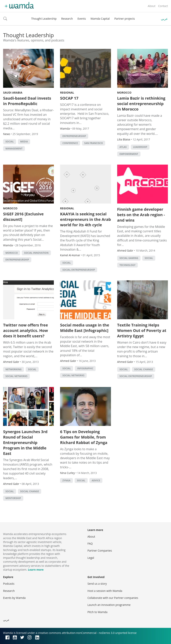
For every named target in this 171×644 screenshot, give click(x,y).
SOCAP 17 (69, 98)
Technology (127, 265)
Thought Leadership (44, 19)
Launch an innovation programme (109, 605)
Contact (163, 6)
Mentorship (13, 498)
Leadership (140, 147)
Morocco (124, 93)
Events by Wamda (14, 598)
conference (70, 143)
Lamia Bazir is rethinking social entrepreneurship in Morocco (141, 104)
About (151, 6)
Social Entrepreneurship (79, 270)
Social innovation (36, 253)
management (14, 149)
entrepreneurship (74, 136)
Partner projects (124, 19)
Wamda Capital (100, 19)
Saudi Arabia (13, 93)
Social (10, 142)
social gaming (129, 258)
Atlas (123, 147)
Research (67, 19)
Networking (14, 369)
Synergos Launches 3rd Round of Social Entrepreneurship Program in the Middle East (25, 443)
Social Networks (16, 376)
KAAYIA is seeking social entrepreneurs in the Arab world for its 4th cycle (85, 219)
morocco (12, 253)
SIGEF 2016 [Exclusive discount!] (23, 217)
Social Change (144, 369)
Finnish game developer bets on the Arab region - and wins (141, 215)
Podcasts (9, 584)
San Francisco (94, 143)
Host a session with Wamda (105, 591)
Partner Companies (100, 551)
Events (82, 19)
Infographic (85, 368)
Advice (96, 480)
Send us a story (97, 584)
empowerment (129, 154)
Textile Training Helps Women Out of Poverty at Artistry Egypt (142, 330)
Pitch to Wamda (97, 612)
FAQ (90, 544)
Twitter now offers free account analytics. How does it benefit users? (26, 330)
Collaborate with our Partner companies (113, 598)
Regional (67, 93)
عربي (164, 19)
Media (24, 142)
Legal (91, 558)
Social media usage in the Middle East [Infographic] (85, 328)
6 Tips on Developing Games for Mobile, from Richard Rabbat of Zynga (84, 437)
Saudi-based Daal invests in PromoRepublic (27, 101)
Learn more (36, 570)
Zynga (66, 480)
